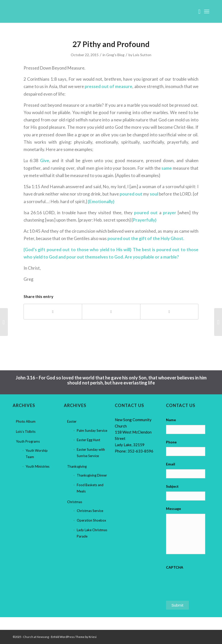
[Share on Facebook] (53, 312)
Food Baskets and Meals (90, 488)
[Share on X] (111, 312)
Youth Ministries (38, 466)
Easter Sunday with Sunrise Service (91, 453)
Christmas (75, 502)
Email (171, 464)
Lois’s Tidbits (26, 432)
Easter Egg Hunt (88, 440)
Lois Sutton (142, 55)
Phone (171, 442)
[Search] (197, 11)
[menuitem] (197, 11)
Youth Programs (28, 441)
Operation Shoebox (91, 520)
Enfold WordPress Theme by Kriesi (74, 637)
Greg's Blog (115, 55)
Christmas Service (90, 511)
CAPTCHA (175, 567)
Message (173, 509)
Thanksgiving (77, 466)
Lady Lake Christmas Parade (92, 533)
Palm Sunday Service (92, 431)
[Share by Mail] (169, 312)
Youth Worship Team (37, 454)
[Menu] (207, 11)
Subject (172, 486)
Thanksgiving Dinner (92, 475)
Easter (72, 421)
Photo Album (26, 421)
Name (171, 420)
